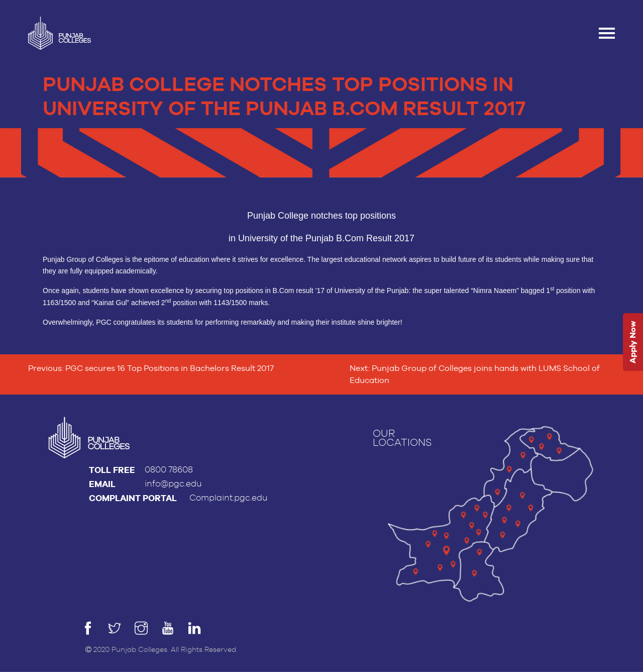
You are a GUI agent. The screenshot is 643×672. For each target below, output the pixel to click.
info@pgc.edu (173, 484)
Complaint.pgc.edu (229, 498)
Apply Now (633, 342)
